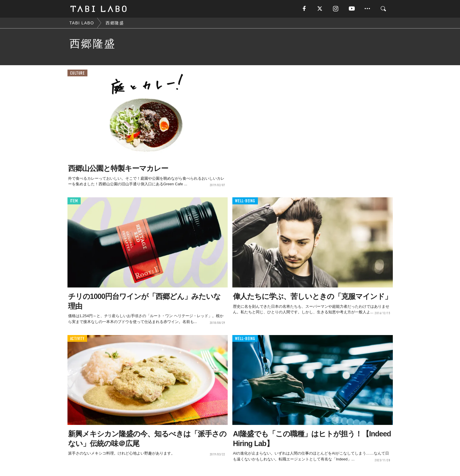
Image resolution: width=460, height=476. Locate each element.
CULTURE (77, 73)
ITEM (74, 201)
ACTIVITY (77, 339)
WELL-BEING (245, 201)
